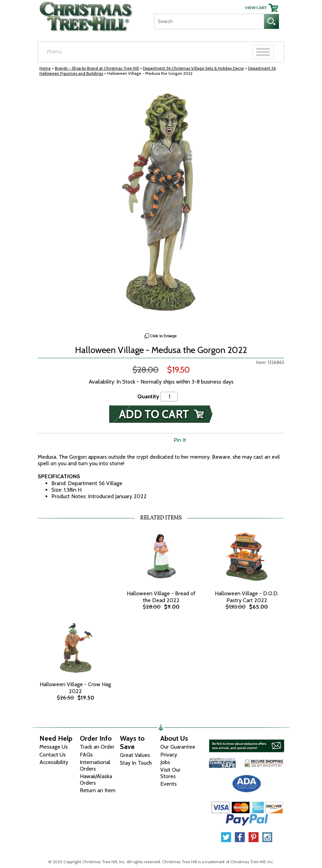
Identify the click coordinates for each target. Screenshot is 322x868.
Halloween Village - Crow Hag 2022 (75, 688)
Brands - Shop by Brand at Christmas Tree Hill (97, 68)
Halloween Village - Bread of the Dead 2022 (161, 597)
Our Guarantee (178, 747)
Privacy (169, 755)
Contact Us (53, 755)
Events (169, 784)
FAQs (86, 755)
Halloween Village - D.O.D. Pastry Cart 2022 (247, 597)
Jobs (165, 762)
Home (45, 68)
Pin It (180, 440)
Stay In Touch (136, 763)
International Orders (95, 765)
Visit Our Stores (170, 773)
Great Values (135, 755)
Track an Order (97, 747)
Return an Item (98, 790)
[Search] (209, 21)
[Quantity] (169, 396)
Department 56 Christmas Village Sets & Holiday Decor (193, 68)
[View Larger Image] (161, 206)
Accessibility (54, 762)
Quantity (148, 396)
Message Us (54, 747)
